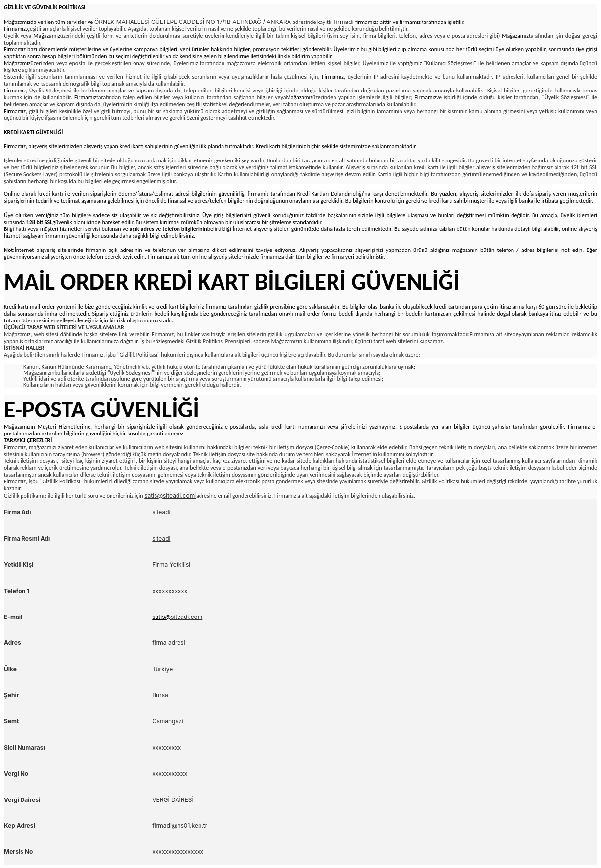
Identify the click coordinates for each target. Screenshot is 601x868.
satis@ (161, 617)
